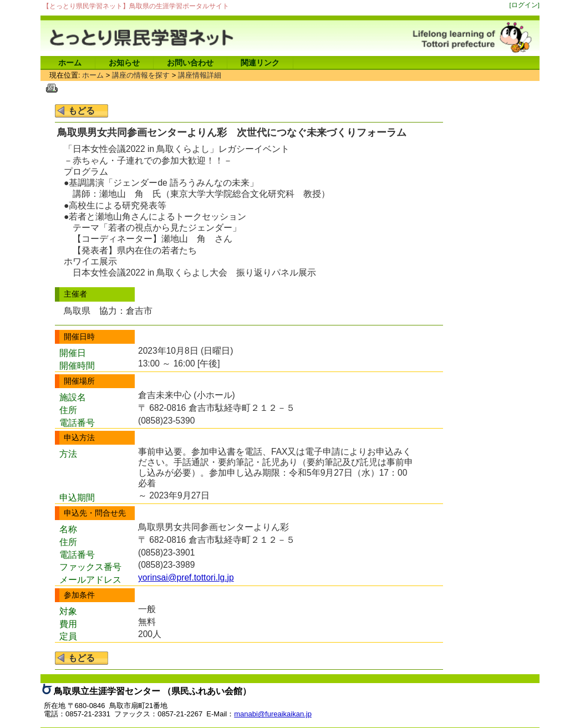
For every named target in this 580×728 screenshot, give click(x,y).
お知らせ (124, 63)
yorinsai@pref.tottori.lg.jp (186, 577)
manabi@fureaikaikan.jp (273, 714)
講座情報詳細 (200, 75)
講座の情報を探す (141, 75)
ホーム (70, 63)
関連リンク (260, 63)
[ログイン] (525, 5)
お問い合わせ (190, 63)
